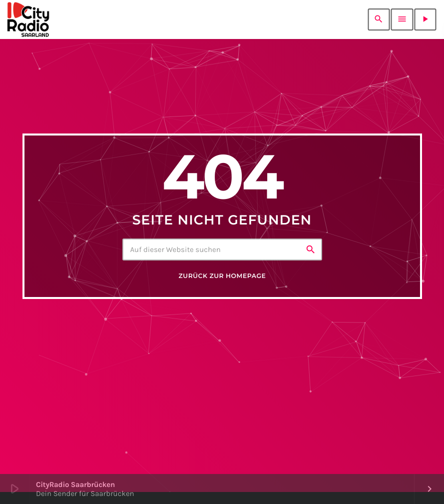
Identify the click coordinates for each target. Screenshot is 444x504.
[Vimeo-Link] (28, 19)
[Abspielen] (425, 19)
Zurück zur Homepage (222, 276)
